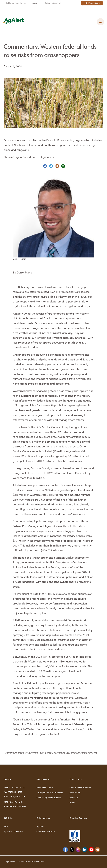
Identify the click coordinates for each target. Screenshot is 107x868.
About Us (74, 798)
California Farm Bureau (16, 3)
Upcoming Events (45, 788)
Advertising (75, 793)
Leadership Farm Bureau (49, 798)
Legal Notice (10, 862)
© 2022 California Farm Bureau (32, 862)
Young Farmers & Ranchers (50, 793)
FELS (6, 827)
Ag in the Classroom (13, 832)
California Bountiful (53, 3)
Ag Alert (35, 3)
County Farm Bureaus (80, 788)
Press (72, 803)
